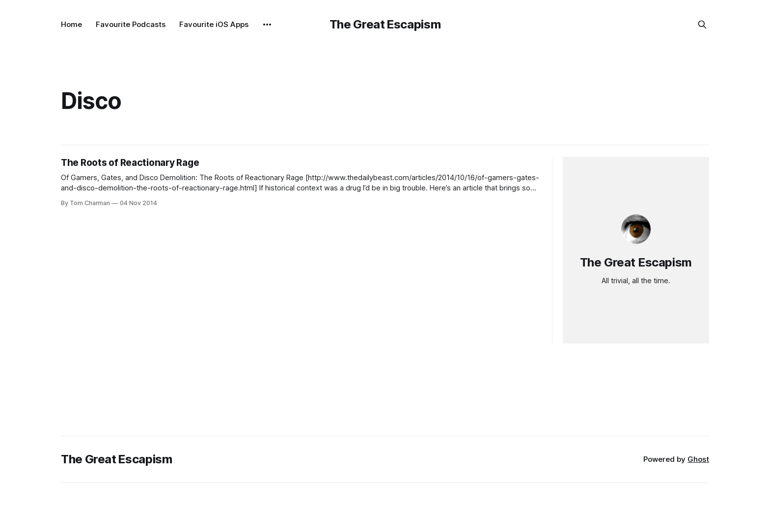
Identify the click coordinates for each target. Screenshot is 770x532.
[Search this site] (702, 25)
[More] (267, 25)
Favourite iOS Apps (214, 24)
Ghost (698, 459)
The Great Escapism (385, 24)
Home (71, 24)
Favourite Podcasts (131, 24)
